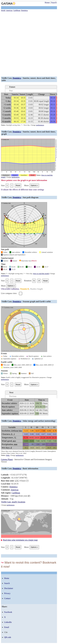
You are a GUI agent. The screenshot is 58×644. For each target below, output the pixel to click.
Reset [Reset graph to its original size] (18, 185)
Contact (7, 598)
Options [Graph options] (34, 185)
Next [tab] (11, 392)
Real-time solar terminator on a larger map (20, 540)
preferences (40, 125)
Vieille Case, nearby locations (13, 502)
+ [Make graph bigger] (7, 185)
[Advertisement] (29, 44)
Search (54, 3)
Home (47, 3)
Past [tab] (11, 91)
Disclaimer (9, 588)
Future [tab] (12, 87)
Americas (15, 490)
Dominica (17, 78)
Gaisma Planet (7, 459)
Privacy (7, 593)
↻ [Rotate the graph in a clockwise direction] (34, 281)
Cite (6, 632)
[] (29, 359)
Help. (8, 455)
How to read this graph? (41, 274)
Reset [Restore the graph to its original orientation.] (45, 281)
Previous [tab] (13, 396)
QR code (8, 637)
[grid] (25, 407)
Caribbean (16, 493)
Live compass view (9, 293)
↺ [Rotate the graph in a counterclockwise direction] (39, 281)
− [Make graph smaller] (12, 185)
